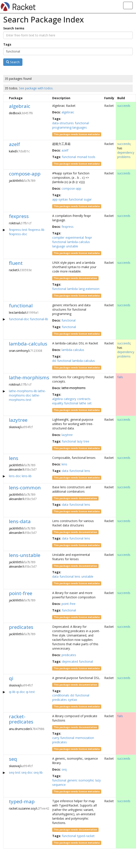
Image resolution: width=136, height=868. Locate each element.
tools (92, 157)
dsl (54, 361)
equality (58, 403)
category (70, 399)
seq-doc (27, 772)
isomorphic (86, 780)
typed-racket (86, 836)
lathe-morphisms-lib (23, 391)
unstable (72, 246)
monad (82, 157)
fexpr (88, 237)
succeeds (124, 106)
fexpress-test (18, 230)
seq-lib (38, 772)
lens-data (20, 521)
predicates (21, 627)
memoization (85, 738)
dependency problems (126, 155)
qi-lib (12, 692)
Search (13, 62)
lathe (83, 403)
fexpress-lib (36, 230)
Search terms (14, 28)
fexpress (19, 216)
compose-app (25, 174)
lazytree (18, 420)
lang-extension (89, 289)
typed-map (22, 801)
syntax (72, 700)
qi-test (30, 692)
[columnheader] (6, 98)
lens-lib (27, 476)
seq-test (15, 772)
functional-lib (39, 319)
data (65, 471)
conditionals (61, 695)
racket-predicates (21, 719)
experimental (75, 237)
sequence (59, 785)
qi (11, 678)
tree (86, 441)
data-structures (63, 123)
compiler (58, 237)
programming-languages (70, 127)
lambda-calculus (79, 242)
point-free (21, 593)
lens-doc (15, 476)
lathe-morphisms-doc (27, 393)
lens (14, 458)
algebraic (20, 106)
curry (56, 738)
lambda (72, 289)
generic (72, 780)
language (59, 246)
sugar (88, 199)
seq (13, 759)
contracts (84, 399)
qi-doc (21, 692)
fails (120, 377)
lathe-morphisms (29, 377)
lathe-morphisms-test (24, 397)
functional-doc (19, 319)
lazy (80, 441)
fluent (16, 263)
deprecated (70, 661)
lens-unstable (25, 555)
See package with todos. (36, 88)
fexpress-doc (18, 234)
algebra (57, 399)
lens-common (25, 488)
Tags (7, 44)
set (89, 403)
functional (82, 123)
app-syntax (60, 199)
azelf (14, 144)
